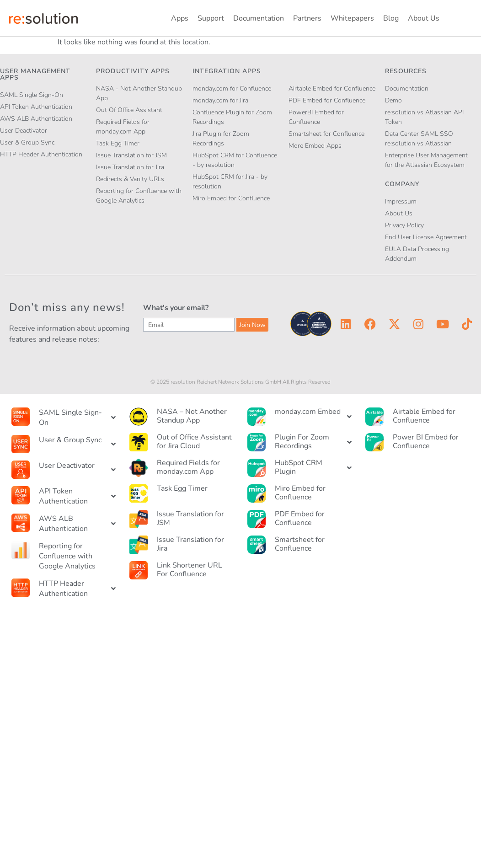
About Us (424, 18)
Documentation (259, 18)
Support (211, 18)
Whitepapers (352, 18)
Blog (391, 18)
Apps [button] (180, 18)
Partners (307, 18)
